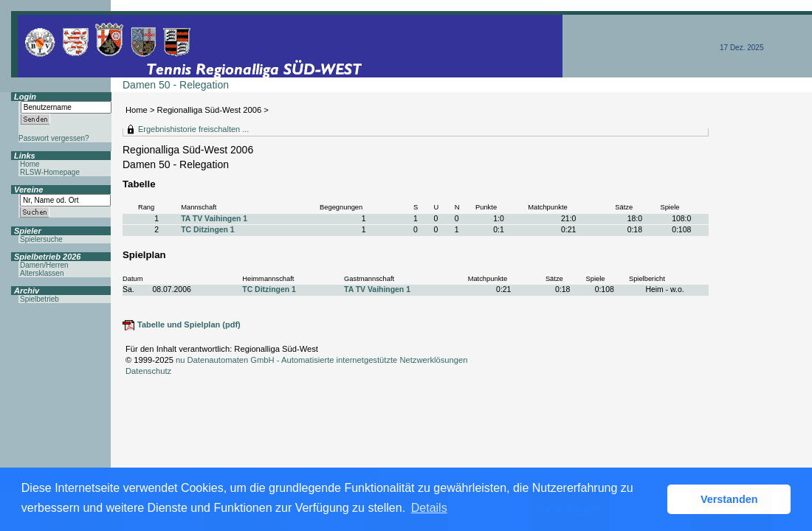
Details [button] (429, 508)
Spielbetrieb (39, 299)
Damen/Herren (44, 265)
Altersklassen (42, 273)
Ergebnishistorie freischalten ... (193, 129)
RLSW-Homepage (50, 172)
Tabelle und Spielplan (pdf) (189, 324)
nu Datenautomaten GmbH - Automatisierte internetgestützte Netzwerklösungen (322, 360)
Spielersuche (41, 239)
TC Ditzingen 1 (207, 230)
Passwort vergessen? (54, 138)
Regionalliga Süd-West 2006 (210, 110)
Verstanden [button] (729, 499)
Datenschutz (148, 371)
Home (137, 110)
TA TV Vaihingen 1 (214, 219)
